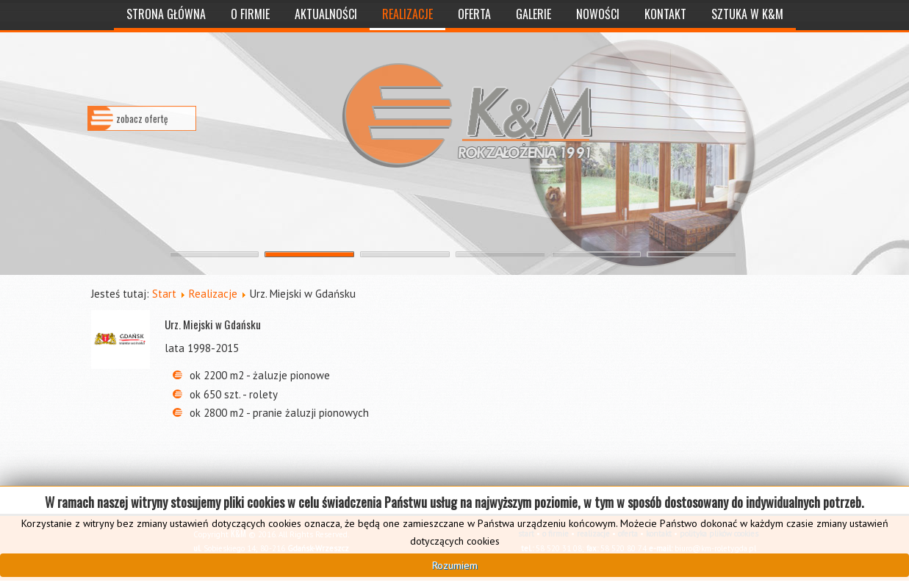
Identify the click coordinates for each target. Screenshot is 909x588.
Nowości (598, 14)
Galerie (533, 14)
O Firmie (250, 14)
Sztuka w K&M (747, 14)
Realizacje (407, 14)
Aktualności (326, 14)
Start (164, 294)
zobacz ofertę (142, 129)
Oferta (474, 14)
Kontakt (665, 14)
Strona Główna (166, 14)
